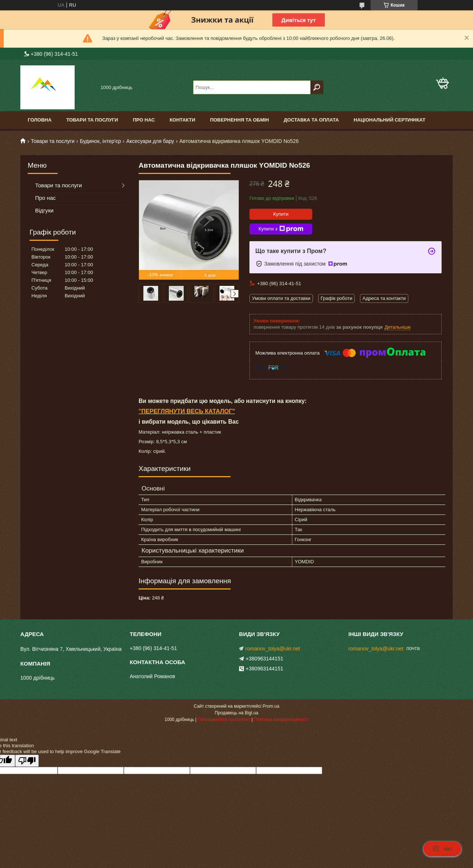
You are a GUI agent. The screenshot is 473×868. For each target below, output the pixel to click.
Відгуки (44, 210)
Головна (40, 120)
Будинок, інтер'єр (100, 141)
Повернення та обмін (239, 120)
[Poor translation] (27, 761)
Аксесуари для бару (150, 141)
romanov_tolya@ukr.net (273, 649)
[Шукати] (317, 87)
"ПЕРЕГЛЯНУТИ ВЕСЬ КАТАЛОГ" (187, 411)
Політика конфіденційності (281, 720)
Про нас (144, 120)
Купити (281, 214)
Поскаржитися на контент (224, 720)
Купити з (281, 229)
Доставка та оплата (311, 120)
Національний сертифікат (389, 120)
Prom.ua (271, 706)
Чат (442, 849)
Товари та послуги (92, 120)
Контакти (183, 120)
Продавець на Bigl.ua (236, 713)
